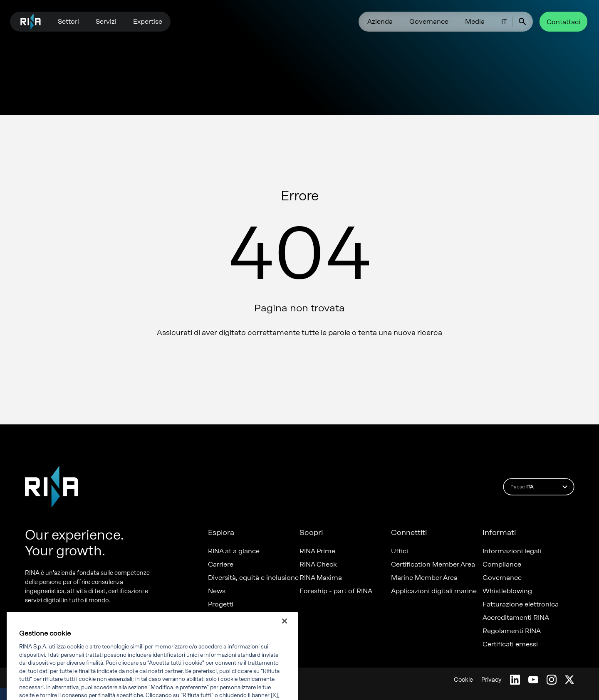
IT (504, 21)
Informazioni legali (512, 551)
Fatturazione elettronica (521, 604)
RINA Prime (317, 551)
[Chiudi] (285, 629)
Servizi (106, 21)
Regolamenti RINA (512, 631)
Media (475, 21)
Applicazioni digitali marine (434, 591)
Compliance (502, 564)
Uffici (400, 551)
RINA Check (318, 564)
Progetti (221, 604)
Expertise (148, 21)
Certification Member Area (433, 564)
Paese (540, 487)
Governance (429, 21)
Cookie (463, 680)
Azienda (380, 21)
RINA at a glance (234, 551)
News (217, 591)
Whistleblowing (507, 591)
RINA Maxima (321, 578)
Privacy (491, 680)
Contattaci (563, 22)
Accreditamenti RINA (516, 618)
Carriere (221, 564)
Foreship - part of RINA (336, 591)
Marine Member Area (424, 578)
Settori (68, 21)
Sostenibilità (228, 618)
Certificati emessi (510, 644)
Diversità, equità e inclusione (253, 578)
